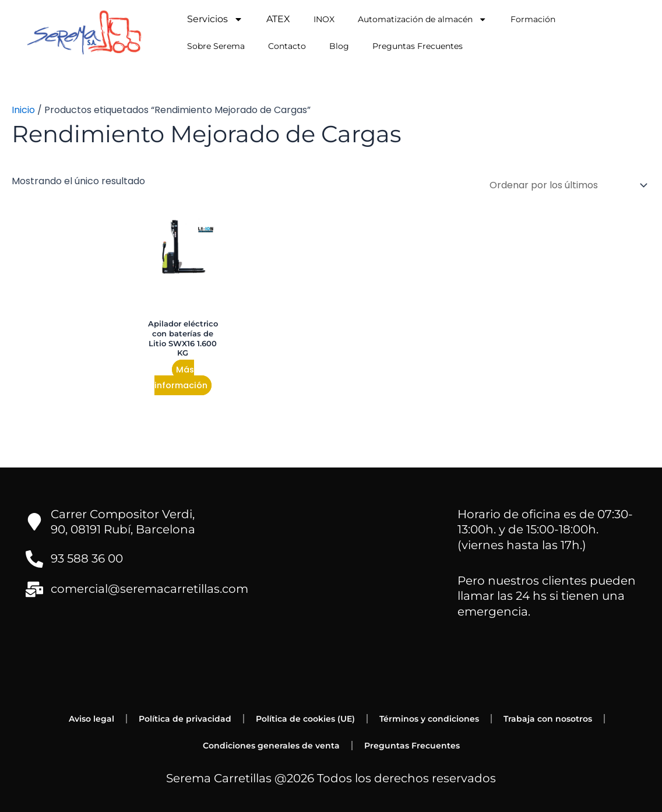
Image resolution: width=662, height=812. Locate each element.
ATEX (278, 19)
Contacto (287, 46)
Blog (339, 46)
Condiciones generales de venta (271, 746)
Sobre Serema (216, 46)
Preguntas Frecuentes (418, 46)
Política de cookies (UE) (305, 719)
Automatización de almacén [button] (422, 19)
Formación (533, 19)
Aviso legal (91, 719)
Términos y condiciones (429, 719)
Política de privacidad (185, 719)
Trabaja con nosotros (548, 719)
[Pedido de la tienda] (566, 185)
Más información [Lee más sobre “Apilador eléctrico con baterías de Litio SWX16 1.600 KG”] (181, 377)
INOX (324, 19)
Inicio (23, 110)
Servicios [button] (215, 19)
